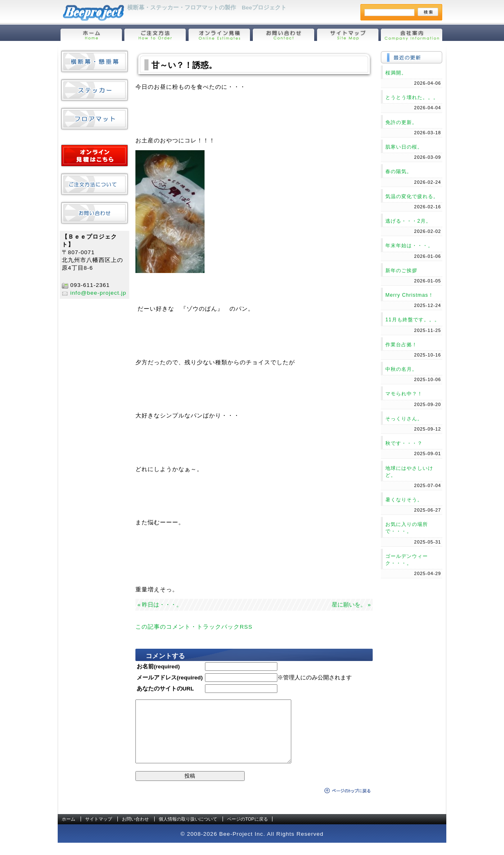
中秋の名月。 (401, 369)
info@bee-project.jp (98, 293)
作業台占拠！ (401, 345)
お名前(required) (158, 667)
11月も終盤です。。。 (413, 320)
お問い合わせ (135, 831)
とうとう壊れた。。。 (412, 97)
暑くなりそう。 (404, 500)
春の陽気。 (399, 171)
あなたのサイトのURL (165, 689)
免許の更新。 (401, 122)
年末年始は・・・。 (409, 246)
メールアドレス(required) (170, 678)
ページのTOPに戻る (247, 831)
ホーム (69, 831)
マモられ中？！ (404, 394)
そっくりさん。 (404, 419)
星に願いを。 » (351, 605)
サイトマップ (99, 831)
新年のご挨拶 (401, 271)
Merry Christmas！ (409, 295)
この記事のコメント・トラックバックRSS (194, 627)
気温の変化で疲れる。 (412, 196)
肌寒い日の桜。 (404, 147)
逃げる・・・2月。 (408, 221)
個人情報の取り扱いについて (188, 831)
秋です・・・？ (404, 443)
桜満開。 (396, 73)
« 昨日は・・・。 (160, 605)
